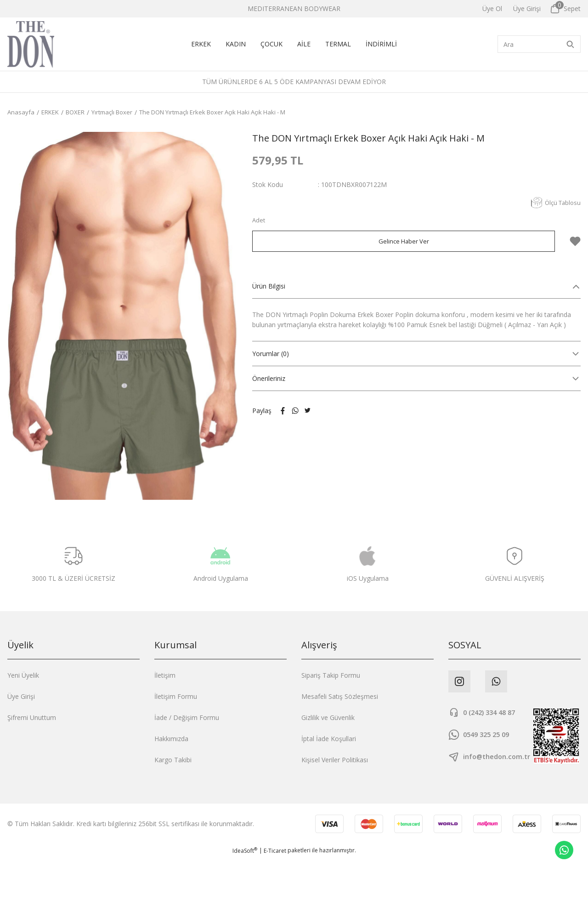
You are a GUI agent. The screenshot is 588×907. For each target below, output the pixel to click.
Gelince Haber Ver (404, 241)
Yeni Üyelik (23, 675)
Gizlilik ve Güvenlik (328, 717)
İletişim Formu (176, 696)
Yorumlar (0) (271, 354)
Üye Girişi (21, 696)
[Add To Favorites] (575, 241)
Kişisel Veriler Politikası (335, 760)
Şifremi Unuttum (32, 717)
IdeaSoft (245, 900)
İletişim (165, 675)
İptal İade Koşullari (329, 739)
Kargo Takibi (173, 760)
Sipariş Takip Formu (331, 675)
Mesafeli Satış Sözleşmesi (340, 696)
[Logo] (31, 44)
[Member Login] (527, 9)
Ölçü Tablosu (554, 203)
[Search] (539, 44)
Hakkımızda (171, 739)
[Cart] (565, 9)
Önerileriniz (269, 378)
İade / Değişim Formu (187, 717)
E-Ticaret (275, 900)
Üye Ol (492, 9)
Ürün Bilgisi (269, 286)
